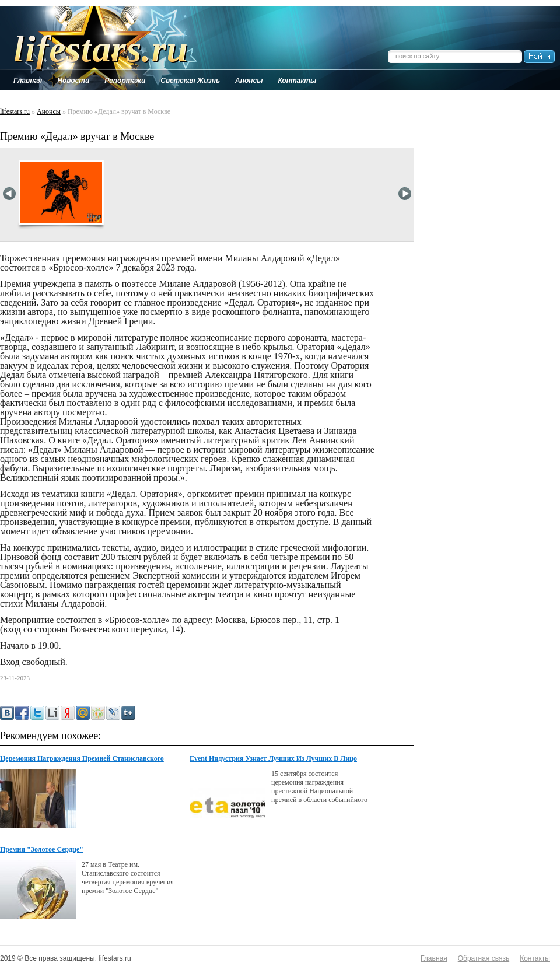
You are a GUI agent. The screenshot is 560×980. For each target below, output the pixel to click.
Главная (434, 958)
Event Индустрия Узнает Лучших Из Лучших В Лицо (273, 758)
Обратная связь (484, 958)
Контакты (535, 958)
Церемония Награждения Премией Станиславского (82, 758)
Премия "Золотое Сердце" (42, 849)
